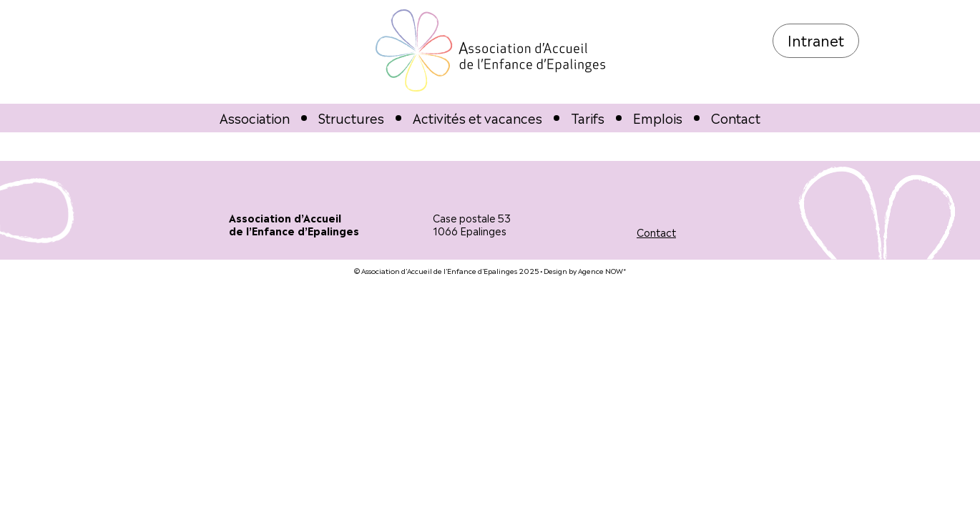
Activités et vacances (477, 117)
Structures (351, 117)
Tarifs (588, 117)
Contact (736, 117)
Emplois (658, 117)
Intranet (816, 39)
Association (255, 117)
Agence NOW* (602, 270)
